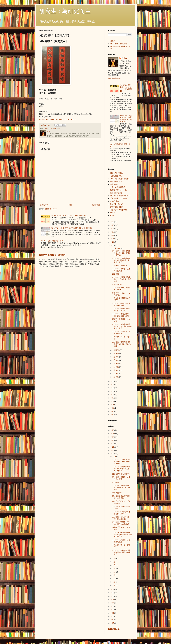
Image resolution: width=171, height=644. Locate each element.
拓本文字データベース (118, 190)
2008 (112, 411)
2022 (112, 235)
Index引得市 (115, 201)
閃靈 (51, 128)
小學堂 (113, 213)
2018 (112, 381)
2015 (112, 391)
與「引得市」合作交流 (118, 44)
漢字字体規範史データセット (121, 196)
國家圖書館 (114, 184)
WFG (112, 215)
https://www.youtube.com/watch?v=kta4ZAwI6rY (58, 119)
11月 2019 (116, 350)
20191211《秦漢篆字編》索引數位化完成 (121, 310)
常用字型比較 (117, 284)
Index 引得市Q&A (117, 204)
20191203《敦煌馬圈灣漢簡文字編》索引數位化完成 (121, 344)
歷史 (58, 128)
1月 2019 (116, 377)
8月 (114, 565)
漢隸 (54, 128)
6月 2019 (116, 360)
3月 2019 (116, 370)
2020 (112, 242)
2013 (112, 398)
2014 (112, 395)
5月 (114, 572)
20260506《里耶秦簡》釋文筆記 (53, 255)
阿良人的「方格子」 (118, 173)
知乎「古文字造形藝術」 (119, 210)
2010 (112, 408)
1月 (114, 585)
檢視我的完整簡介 (115, 78)
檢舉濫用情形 (114, 629)
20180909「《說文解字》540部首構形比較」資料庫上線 (71, 228)
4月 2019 (116, 367)
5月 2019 (116, 364)
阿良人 (124, 58)
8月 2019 (116, 357)
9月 (114, 562)
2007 (112, 415)
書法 (47, 128)
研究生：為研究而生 (65, 11)
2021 (112, 239)
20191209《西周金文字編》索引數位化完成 (121, 315)
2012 (112, 401)
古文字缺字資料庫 (117, 207)
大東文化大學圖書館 (118, 187)
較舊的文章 (96, 205)
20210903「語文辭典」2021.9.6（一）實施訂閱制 (69, 216)
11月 (114, 558)
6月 (114, 569)
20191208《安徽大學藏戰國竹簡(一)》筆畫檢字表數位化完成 (122, 326)
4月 (114, 575)
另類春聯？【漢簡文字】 (121, 266)
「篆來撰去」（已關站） (119, 198)
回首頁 (113, 41)
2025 (112, 225)
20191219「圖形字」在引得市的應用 (121, 270)
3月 (114, 579)
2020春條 (115, 274)
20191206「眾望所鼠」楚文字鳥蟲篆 (121, 333)
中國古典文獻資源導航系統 (120, 179)
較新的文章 (44, 205)
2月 (114, 582)
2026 (112, 222)
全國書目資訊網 (116, 193)
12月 (115, 457)
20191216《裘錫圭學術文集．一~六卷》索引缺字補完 (122, 279)
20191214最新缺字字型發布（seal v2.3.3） (121, 289)
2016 (112, 388)
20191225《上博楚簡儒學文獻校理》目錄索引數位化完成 (121, 253)
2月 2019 (116, 374)
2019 (112, 245)
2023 (112, 232)
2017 (112, 385)
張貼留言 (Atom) (51, 209)
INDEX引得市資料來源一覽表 (52, 241)
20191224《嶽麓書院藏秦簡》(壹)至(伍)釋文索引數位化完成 (122, 260)
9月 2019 (116, 353)
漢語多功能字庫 (116, 182)
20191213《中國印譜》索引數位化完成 (121, 304)
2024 (112, 229)
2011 (112, 405)
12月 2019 (116, 248)
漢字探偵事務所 (116, 176)
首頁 (70, 205)
